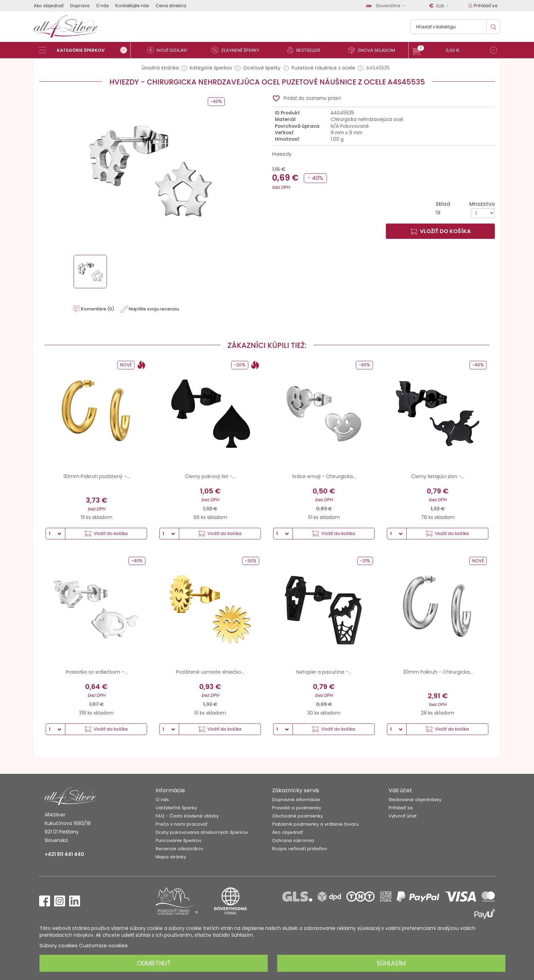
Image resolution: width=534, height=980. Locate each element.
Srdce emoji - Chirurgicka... (324, 476)
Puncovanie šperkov (178, 840)
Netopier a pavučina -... (324, 672)
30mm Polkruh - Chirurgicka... (438, 672)
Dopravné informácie (296, 800)
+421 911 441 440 (64, 854)
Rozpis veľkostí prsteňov (300, 849)
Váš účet (400, 790)
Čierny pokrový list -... (210, 476)
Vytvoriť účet (403, 816)
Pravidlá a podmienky (297, 808)
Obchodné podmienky (297, 816)
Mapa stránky (171, 857)
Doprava (80, 6)
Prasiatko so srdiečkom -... (97, 672)
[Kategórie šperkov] (85, 50)
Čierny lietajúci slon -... (438, 476)
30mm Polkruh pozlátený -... (97, 476)
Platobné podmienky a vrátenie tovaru (315, 824)
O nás (103, 6)
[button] (454, 51)
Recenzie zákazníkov (179, 849)
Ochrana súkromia (293, 840)
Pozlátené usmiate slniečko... (210, 672)
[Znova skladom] (374, 50)
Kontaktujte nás (132, 6)
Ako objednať (49, 6)
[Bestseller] (306, 50)
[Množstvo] (483, 213)
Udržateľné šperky (176, 808)
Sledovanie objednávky (415, 800)
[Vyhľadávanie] (455, 27)
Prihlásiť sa (401, 808)
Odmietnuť (154, 963)
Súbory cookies (59, 945)
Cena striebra (171, 6)
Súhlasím (391, 963)
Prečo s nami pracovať (182, 824)
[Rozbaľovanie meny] (440, 6)
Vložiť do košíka (441, 231)
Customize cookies (103, 945)
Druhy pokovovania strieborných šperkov (202, 832)
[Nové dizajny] (170, 50)
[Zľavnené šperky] (238, 50)
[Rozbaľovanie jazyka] (387, 6)
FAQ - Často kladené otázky (187, 816)
